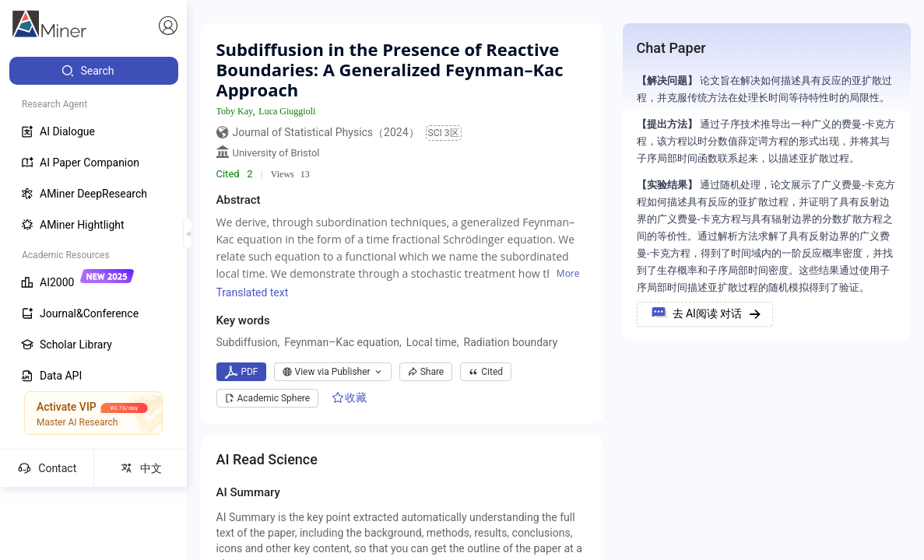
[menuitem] (94, 71)
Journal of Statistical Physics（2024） (326, 132)
